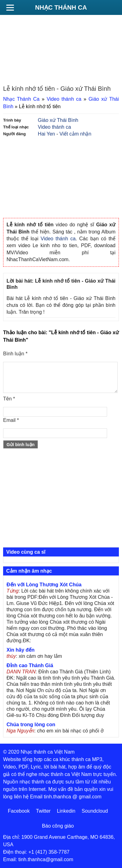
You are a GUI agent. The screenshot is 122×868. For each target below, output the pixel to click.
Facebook (19, 811)
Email (11, 420)
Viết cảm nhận (75, 134)
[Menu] (10, 7)
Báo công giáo (58, 826)
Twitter (43, 811)
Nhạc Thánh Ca (61, 7)
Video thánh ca (64, 99)
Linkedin (66, 811)
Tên (9, 399)
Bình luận (15, 354)
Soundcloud (95, 811)
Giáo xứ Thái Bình (58, 120)
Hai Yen (47, 134)
